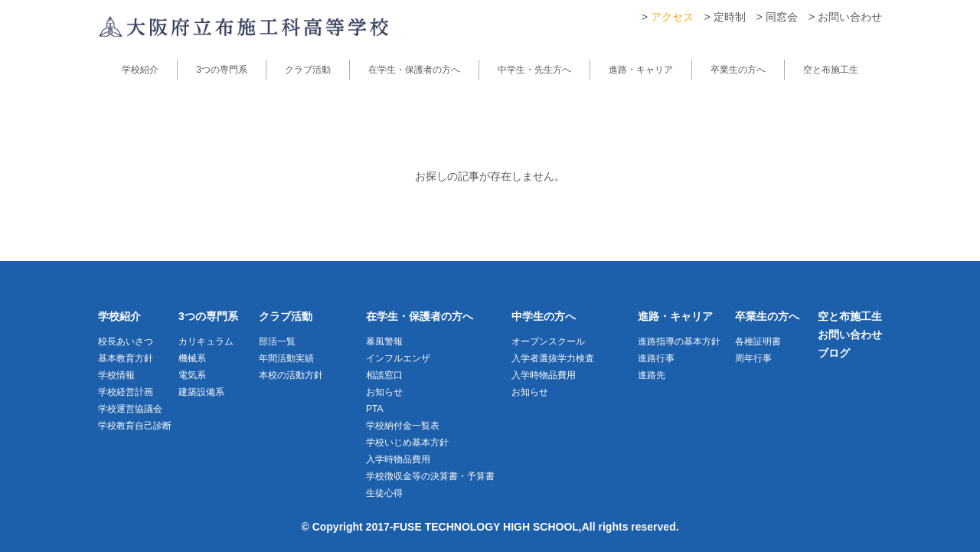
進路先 (652, 375)
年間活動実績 (286, 358)
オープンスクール (548, 341)
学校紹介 (140, 70)
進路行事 (656, 358)
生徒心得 (384, 493)
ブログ (834, 353)
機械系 (192, 358)
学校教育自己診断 (135, 426)
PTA (374, 409)
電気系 (192, 375)
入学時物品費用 (398, 459)
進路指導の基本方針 (679, 341)
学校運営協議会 (130, 409)
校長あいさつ (126, 341)
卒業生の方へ (738, 70)
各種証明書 (758, 341)
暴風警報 (384, 341)
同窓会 (782, 17)
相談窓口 (384, 375)
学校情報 (116, 375)
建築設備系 (201, 392)
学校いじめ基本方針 (407, 443)
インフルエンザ (398, 358)
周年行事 (753, 358)
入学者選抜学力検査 (553, 358)
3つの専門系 (222, 70)
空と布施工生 (831, 70)
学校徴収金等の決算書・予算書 (430, 476)
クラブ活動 (308, 70)
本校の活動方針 (291, 375)
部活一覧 (277, 341)
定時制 (730, 17)
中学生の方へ (544, 316)
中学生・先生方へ (534, 70)
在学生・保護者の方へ (414, 70)
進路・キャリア (641, 70)
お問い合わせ (850, 17)
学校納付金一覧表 (403, 426)
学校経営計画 (126, 392)
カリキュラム (206, 341)
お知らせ (384, 392)
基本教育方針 (126, 358)
